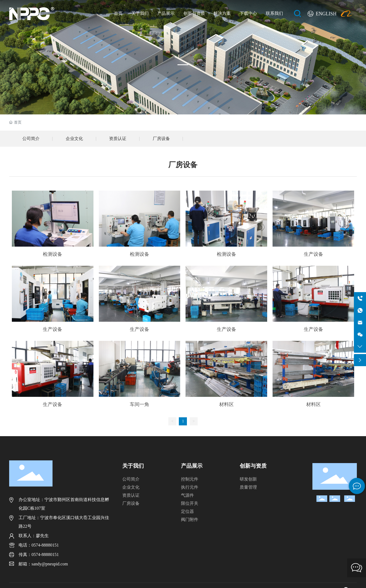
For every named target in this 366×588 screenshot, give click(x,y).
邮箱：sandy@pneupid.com (43, 564)
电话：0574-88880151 (39, 545)
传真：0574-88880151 (39, 554)
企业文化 (74, 139)
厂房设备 (161, 139)
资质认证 (118, 139)
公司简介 (31, 139)
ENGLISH (326, 14)
